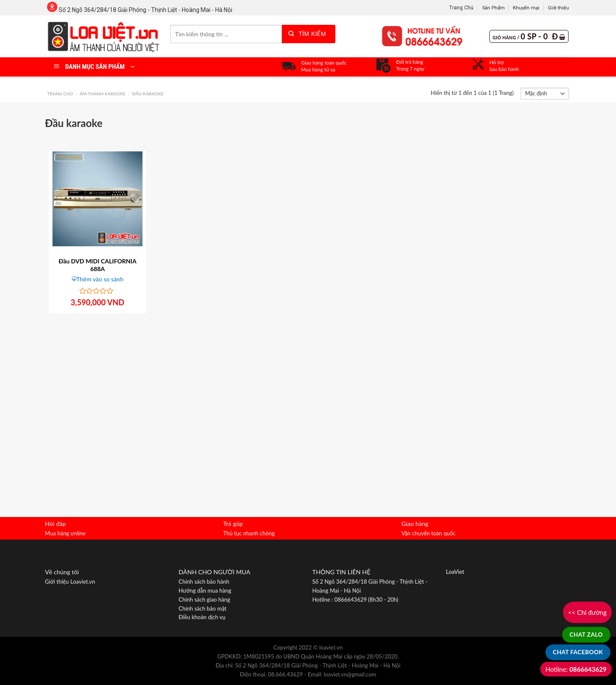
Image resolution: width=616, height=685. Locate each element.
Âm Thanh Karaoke (102, 94)
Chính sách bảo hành (204, 582)
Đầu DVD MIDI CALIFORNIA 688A (98, 265)
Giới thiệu (558, 8)
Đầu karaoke (148, 94)
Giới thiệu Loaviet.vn (70, 582)
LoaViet (455, 572)
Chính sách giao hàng (205, 599)
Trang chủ (60, 94)
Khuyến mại (526, 8)
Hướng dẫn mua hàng (205, 591)
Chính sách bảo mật (203, 608)
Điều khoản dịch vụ (202, 617)
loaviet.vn (331, 647)
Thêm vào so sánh (100, 279)
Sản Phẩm (493, 8)
